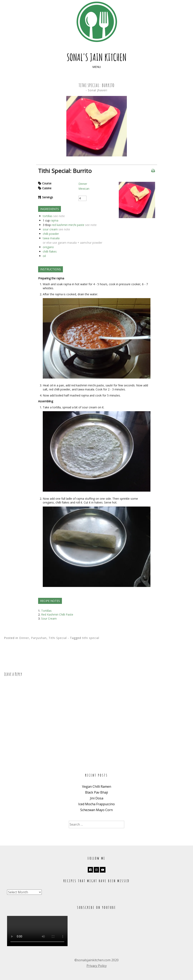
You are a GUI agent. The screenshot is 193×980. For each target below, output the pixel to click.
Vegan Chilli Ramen (97, 786)
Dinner (83, 184)
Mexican (84, 189)
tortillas (48, 216)
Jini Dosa (97, 798)
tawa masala (51, 238)
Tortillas (46, 611)
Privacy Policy (97, 966)
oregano (48, 247)
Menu (97, 67)
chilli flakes (50, 251)
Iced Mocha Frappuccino (96, 804)
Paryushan (39, 638)
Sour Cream (49, 618)
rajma (54, 220)
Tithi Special (58, 638)
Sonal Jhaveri (98, 90)
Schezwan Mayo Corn (96, 810)
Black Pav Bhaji (96, 792)
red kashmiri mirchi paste (68, 225)
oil (44, 256)
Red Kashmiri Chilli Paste (57, 614)
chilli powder (51, 234)
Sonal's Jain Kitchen (97, 57)
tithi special (91, 638)
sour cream (50, 229)
